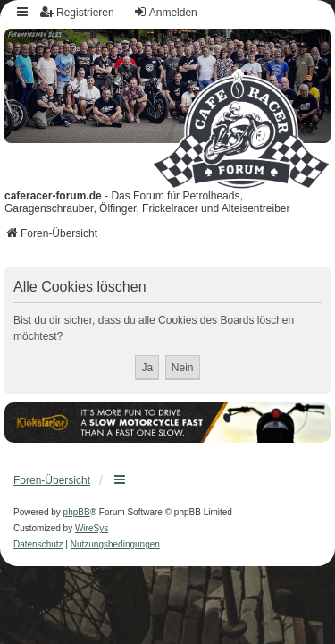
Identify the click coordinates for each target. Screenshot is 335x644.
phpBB (77, 512)
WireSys (92, 528)
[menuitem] (38, 545)
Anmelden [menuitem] (165, 12)
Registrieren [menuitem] (77, 12)
